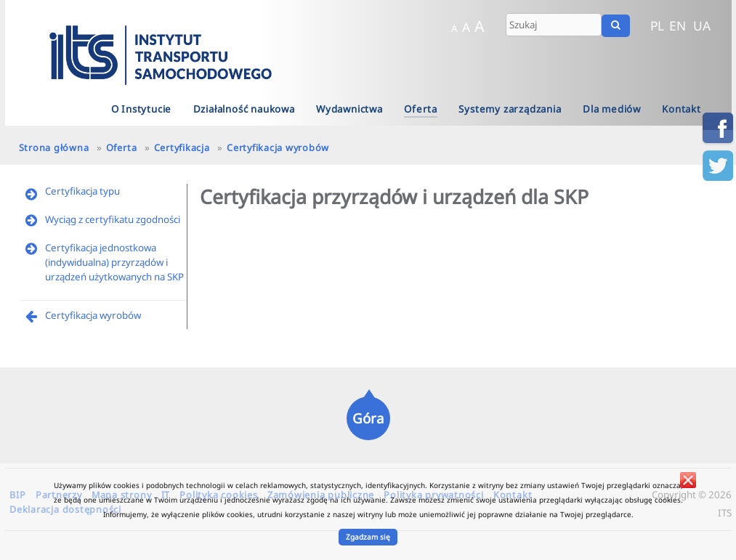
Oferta (421, 109)
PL (657, 25)
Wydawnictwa (349, 109)
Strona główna (54, 147)
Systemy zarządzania (510, 109)
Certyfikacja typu (82, 191)
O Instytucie (142, 109)
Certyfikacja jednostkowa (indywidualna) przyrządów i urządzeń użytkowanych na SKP (114, 262)
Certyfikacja (182, 147)
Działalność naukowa (244, 109)
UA (702, 25)
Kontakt (682, 109)
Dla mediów (612, 109)
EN (678, 25)
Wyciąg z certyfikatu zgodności (113, 219)
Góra (368, 418)
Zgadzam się (368, 537)
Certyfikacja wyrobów (278, 147)
